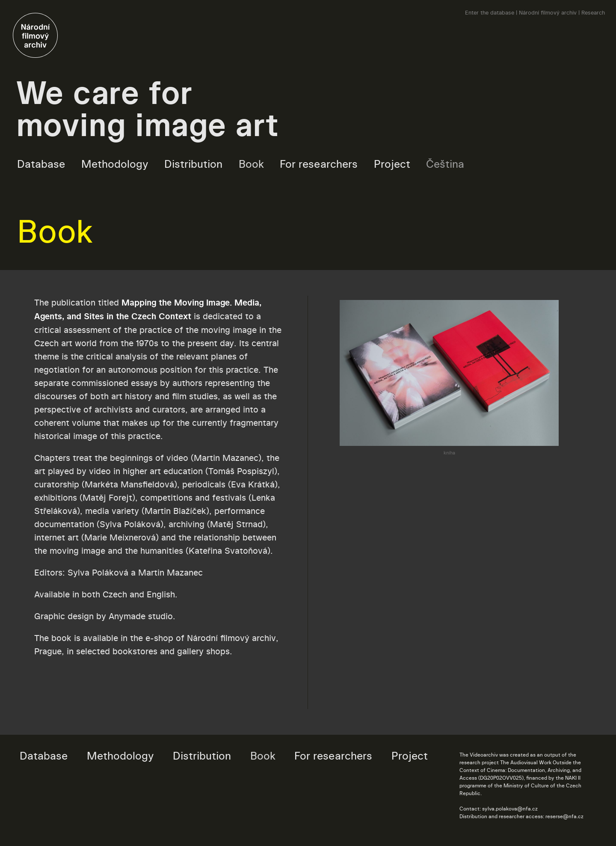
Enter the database (490, 12)
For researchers (319, 164)
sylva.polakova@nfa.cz (510, 809)
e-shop (159, 638)
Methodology (115, 164)
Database (41, 164)
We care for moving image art (148, 108)
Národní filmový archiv (548, 12)
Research (593, 12)
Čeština (445, 164)
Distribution (193, 164)
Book (251, 164)
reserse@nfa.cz (564, 816)
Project (392, 164)
